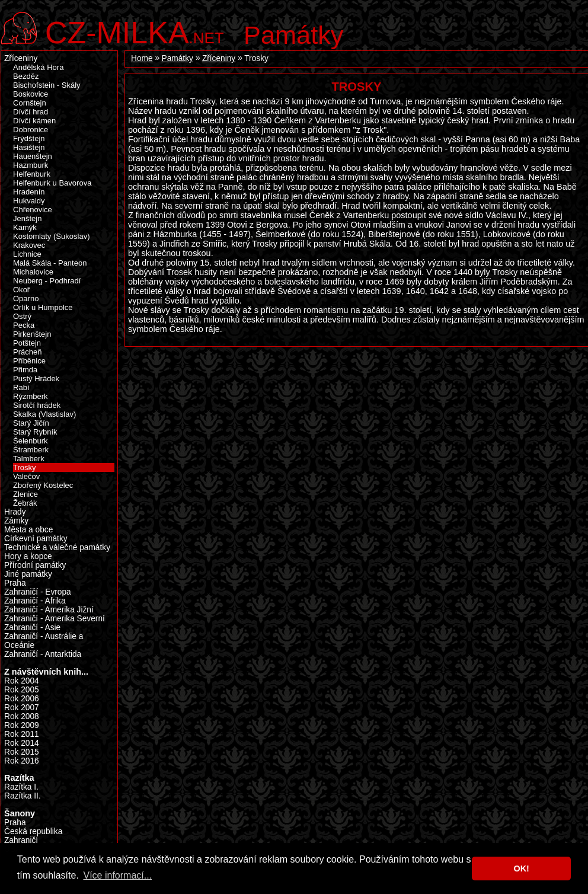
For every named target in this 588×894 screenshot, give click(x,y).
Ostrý (22, 316)
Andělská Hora (38, 67)
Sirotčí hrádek (37, 405)
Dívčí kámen (34, 121)
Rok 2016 (22, 761)
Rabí (21, 387)
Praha (15, 583)
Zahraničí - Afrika (35, 601)
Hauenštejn (33, 156)
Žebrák (25, 503)
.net (135, 31)
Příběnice (29, 361)
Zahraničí (21, 840)
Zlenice (25, 494)
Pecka (24, 325)
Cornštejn (30, 103)
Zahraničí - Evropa (38, 592)
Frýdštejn (29, 138)
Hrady (15, 512)
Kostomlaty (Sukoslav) (51, 236)
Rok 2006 (22, 699)
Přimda (25, 370)
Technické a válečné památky (57, 547)
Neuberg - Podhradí (47, 281)
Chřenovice (33, 210)
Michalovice (33, 272)
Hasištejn (29, 147)
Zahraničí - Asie (32, 628)
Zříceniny (219, 58)
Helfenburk (32, 174)
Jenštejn (27, 218)
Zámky (16, 521)
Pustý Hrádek (36, 379)
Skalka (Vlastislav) (44, 414)
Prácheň (27, 352)
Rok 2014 (22, 743)
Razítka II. (23, 796)
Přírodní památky (35, 565)
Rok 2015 (22, 752)
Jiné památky (28, 574)
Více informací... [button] (117, 875)
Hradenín (29, 192)
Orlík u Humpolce (43, 307)
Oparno (26, 298)
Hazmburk (31, 165)
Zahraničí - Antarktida (43, 654)
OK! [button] (521, 869)
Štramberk (31, 450)
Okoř (21, 290)
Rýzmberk (31, 396)
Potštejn (27, 343)
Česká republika (33, 831)
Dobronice (31, 130)
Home (142, 58)
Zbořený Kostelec (43, 485)
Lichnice (27, 254)
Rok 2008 (22, 716)
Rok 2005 (22, 690)
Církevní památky (36, 539)
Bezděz (26, 76)
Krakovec (29, 245)
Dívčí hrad (31, 112)
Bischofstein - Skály (47, 85)
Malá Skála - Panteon (50, 263)
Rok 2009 (22, 725)
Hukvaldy (29, 201)
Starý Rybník (35, 432)
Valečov (26, 476)
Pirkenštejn (32, 334)
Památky (294, 35)
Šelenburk (31, 441)
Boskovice (31, 94)
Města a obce (28, 530)
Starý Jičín (31, 423)
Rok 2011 (22, 734)
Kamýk (25, 227)
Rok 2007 (22, 708)
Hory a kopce (28, 556)
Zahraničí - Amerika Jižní (49, 610)
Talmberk (29, 459)
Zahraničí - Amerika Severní (55, 619)
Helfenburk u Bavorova (52, 183)
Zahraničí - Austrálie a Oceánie (44, 641)
